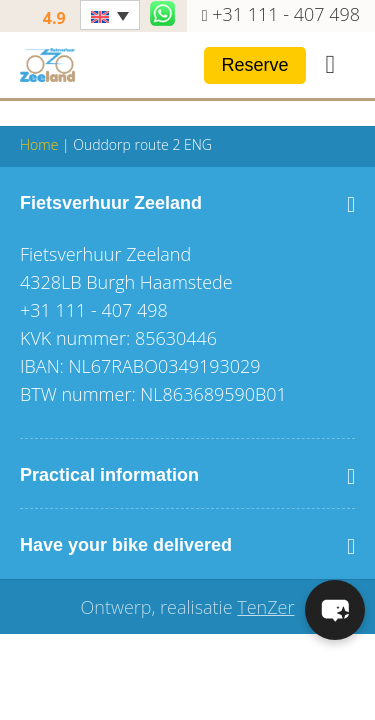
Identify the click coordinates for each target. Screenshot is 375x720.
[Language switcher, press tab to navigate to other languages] (110, 15)
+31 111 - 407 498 (286, 14)
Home (39, 144)
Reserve (254, 65)
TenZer (265, 607)
